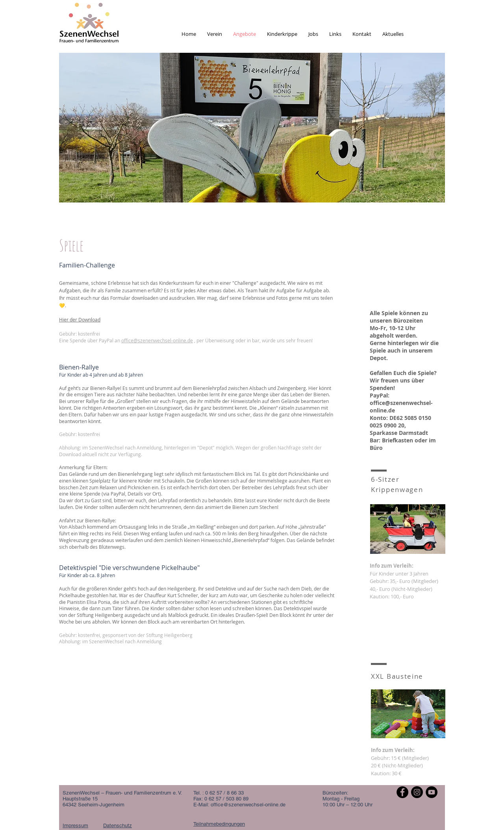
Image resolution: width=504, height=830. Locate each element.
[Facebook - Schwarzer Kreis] (402, 792)
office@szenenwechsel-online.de (157, 340)
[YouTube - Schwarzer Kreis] (432, 792)
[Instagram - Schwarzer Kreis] (417, 792)
